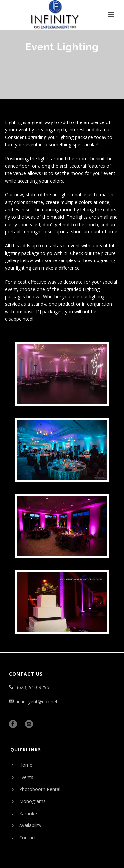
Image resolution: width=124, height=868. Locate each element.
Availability (27, 825)
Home (22, 765)
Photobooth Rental (36, 789)
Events (23, 777)
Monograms (29, 801)
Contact (24, 837)
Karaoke (24, 813)
